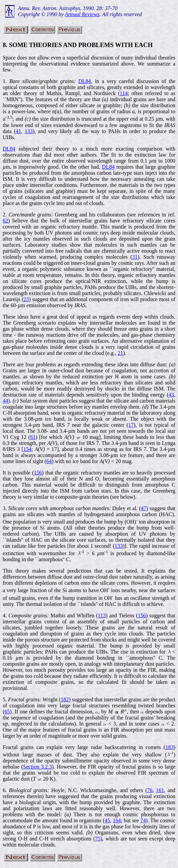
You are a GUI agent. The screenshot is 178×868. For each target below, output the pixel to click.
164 (117, 820)
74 (143, 820)
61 (33, 437)
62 (5, 221)
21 (120, 353)
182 (65, 699)
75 (98, 839)
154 (27, 449)
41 (19, 131)
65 (7, 712)
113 (102, 615)
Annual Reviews (82, 14)
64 (49, 461)
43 (171, 395)
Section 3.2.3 (38, 767)
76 (150, 790)
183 (170, 747)
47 (144, 508)
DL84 (85, 81)
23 (26, 299)
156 (38, 473)
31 (135, 257)
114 (124, 93)
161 (160, 790)
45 (107, 820)
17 (131, 425)
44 (5, 401)
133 (29, 131)
